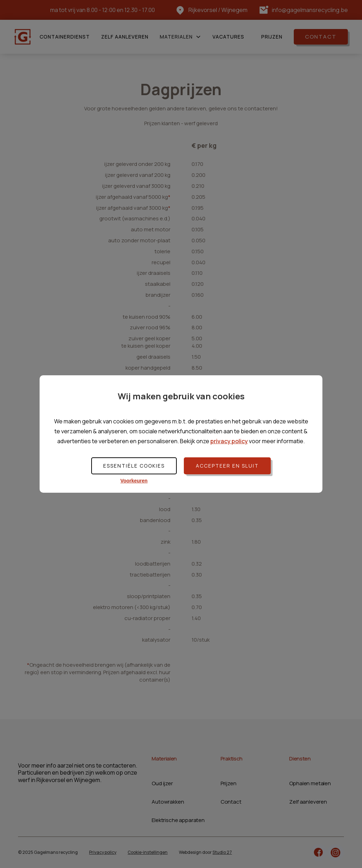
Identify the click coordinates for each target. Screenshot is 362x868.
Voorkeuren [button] (134, 481)
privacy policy (229, 441)
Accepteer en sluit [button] (227, 466)
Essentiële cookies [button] (134, 466)
